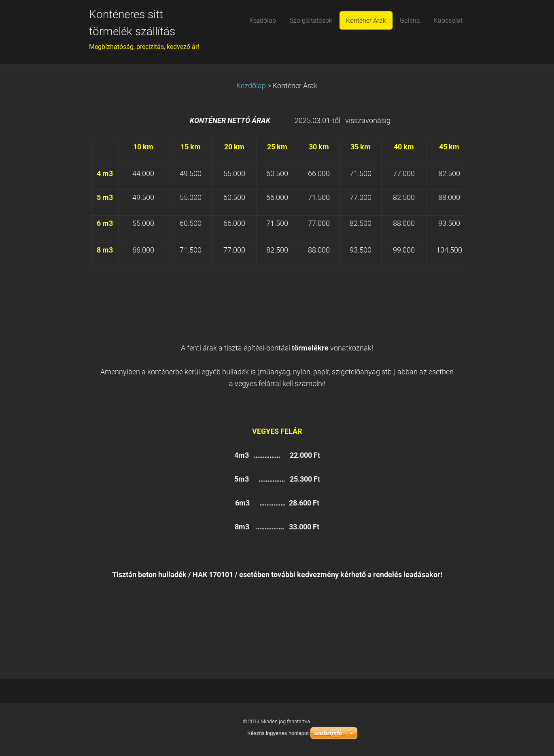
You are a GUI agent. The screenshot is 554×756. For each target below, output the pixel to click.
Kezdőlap (251, 86)
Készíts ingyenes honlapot (278, 733)
